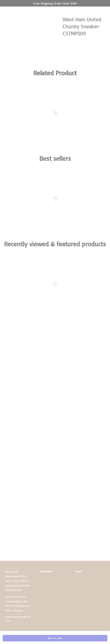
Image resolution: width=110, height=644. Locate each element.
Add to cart (55, 638)
